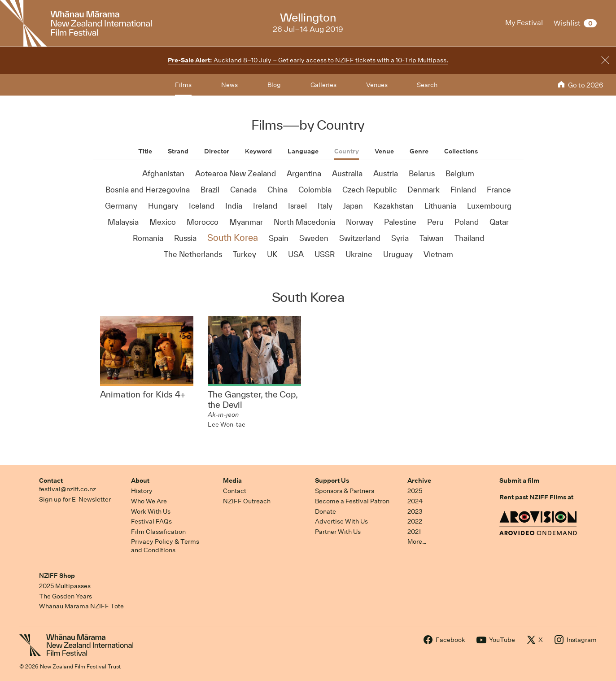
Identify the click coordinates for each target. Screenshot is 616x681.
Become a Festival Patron (352, 501)
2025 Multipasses (65, 586)
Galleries (323, 85)
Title (145, 151)
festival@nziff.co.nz (68, 489)
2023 (415, 511)
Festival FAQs (151, 521)
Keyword (258, 151)
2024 (415, 501)
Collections (461, 151)
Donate (325, 511)
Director (217, 151)
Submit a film (519, 480)
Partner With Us (338, 532)
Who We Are (149, 501)
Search (427, 85)
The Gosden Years (66, 596)
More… (417, 541)
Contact (51, 480)
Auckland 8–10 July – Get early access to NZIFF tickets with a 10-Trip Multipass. (308, 60)
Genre (419, 151)
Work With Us (151, 511)
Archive (419, 480)
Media (232, 480)
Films (183, 85)
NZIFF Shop (57, 576)
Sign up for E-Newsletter (75, 499)
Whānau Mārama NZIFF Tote (81, 606)
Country (347, 151)
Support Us (332, 480)
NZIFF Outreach (247, 501)
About (140, 480)
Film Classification (158, 532)
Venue (384, 151)
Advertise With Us (341, 521)
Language (303, 151)
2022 (415, 521)
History (142, 491)
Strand (178, 151)
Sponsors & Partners (345, 491)
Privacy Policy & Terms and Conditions (165, 546)
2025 (415, 491)
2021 (414, 532)
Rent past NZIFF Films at (536, 497)
